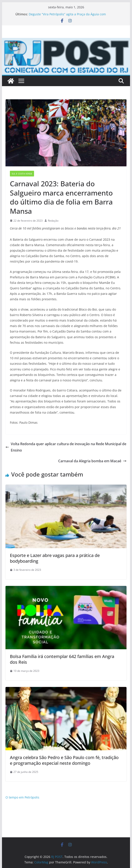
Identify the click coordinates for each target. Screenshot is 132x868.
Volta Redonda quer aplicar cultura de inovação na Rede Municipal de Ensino (66, 447)
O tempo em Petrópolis (22, 797)
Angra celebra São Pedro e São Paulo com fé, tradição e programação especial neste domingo (64, 760)
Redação (53, 221)
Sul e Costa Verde (22, 174)
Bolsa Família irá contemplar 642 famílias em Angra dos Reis (62, 659)
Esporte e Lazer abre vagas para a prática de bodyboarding (55, 558)
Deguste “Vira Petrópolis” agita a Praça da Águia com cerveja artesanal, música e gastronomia (67, 16)
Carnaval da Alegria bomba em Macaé (92, 461)
